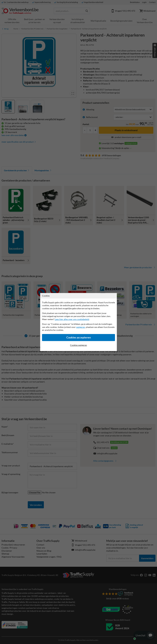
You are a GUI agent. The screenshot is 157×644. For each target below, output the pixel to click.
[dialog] (78, 322)
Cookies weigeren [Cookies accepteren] (78, 345)
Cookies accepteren (79, 337)
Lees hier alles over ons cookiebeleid (72, 319)
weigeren (81, 327)
